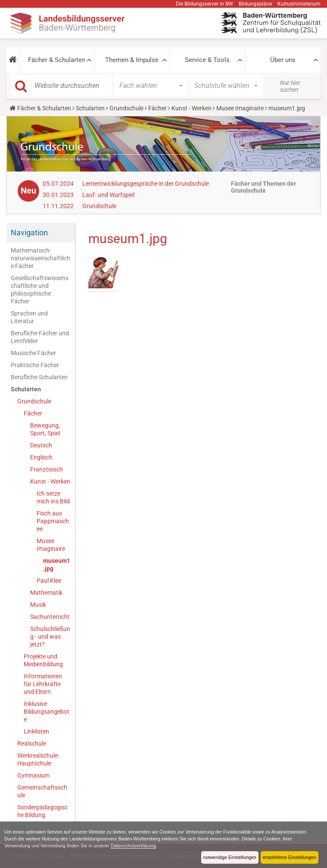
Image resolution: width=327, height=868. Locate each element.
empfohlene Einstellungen (290, 857)
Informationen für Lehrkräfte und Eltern (43, 684)
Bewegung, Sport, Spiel (45, 429)
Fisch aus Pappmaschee (53, 521)
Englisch (41, 457)
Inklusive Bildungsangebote (47, 712)
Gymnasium (33, 775)
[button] (12, 60)
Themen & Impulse (132, 60)
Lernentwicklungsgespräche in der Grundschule (146, 184)
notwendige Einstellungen (230, 857)
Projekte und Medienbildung (43, 660)
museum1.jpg (57, 565)
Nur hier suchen (290, 86)
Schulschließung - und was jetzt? (50, 637)
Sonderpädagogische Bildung (42, 811)
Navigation (29, 233)
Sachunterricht (50, 617)
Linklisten (36, 731)
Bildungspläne (255, 4)
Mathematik (46, 593)
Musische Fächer (33, 353)
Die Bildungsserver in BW (204, 4)
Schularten (90, 108)
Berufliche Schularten (39, 377)
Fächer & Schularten (57, 60)
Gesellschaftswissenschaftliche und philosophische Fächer (40, 290)
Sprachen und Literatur (29, 317)
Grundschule (126, 108)
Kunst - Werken (192, 108)
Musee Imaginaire (240, 108)
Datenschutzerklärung (133, 846)
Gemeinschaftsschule (42, 791)
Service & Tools (207, 60)
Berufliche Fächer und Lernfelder (40, 337)
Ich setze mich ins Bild (53, 497)
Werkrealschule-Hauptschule (38, 759)
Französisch (47, 469)
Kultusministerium (299, 4)
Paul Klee (49, 581)
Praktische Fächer (35, 365)
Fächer (157, 108)
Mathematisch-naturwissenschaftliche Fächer (40, 258)
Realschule (32, 743)
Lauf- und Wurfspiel (108, 195)
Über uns (283, 60)
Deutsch (41, 445)
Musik (38, 605)
